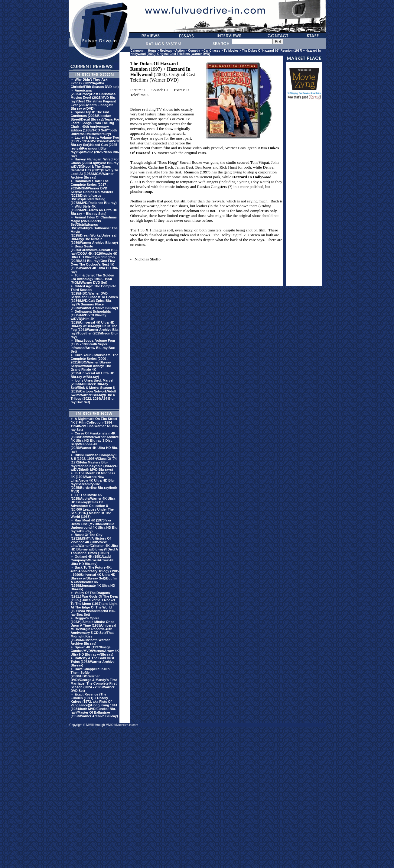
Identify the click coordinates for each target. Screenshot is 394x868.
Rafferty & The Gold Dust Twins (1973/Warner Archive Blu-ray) (93, 662)
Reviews (166, 51)
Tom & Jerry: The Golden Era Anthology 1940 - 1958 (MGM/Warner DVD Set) (93, 279)
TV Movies (231, 51)
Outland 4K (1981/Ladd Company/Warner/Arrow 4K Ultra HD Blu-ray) (92, 560)
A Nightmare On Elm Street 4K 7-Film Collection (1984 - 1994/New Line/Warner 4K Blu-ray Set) (95, 424)
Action (180, 51)
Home (152, 51)
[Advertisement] (304, 195)
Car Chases (212, 51)
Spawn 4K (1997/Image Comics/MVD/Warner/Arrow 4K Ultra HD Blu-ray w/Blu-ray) (95, 651)
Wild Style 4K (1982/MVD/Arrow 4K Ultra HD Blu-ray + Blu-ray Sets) (94, 210)
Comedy (194, 51)
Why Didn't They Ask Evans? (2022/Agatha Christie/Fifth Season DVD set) (95, 83)
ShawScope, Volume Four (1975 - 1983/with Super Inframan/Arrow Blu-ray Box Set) (93, 346)
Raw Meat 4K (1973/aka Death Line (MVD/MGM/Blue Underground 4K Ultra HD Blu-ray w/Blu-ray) (95, 526)
